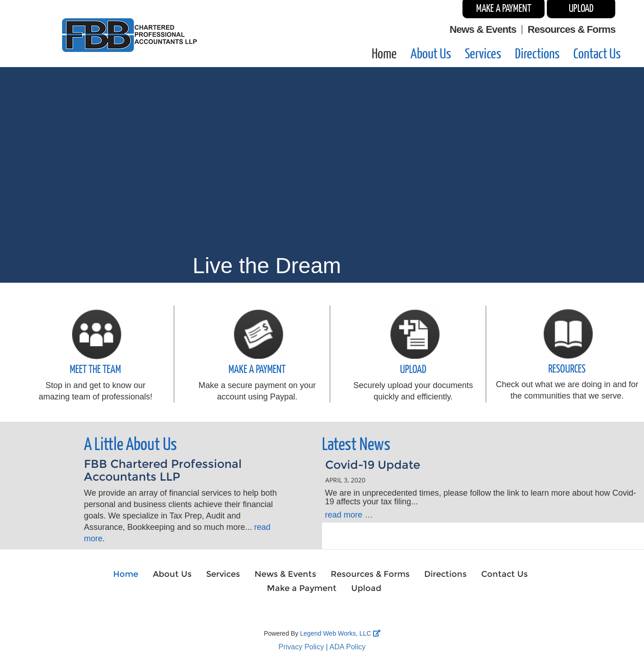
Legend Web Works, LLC (340, 633)
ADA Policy (347, 647)
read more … (349, 515)
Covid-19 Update (373, 465)
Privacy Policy (301, 647)
